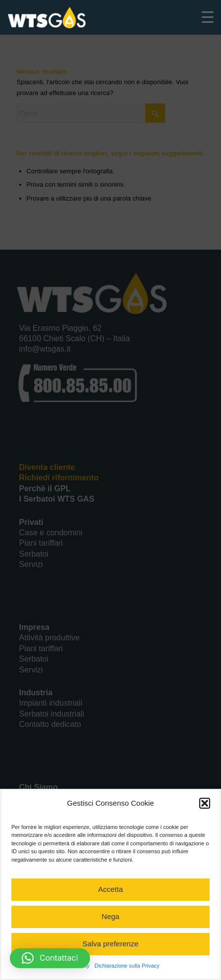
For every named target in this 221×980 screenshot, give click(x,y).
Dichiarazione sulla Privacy (127, 966)
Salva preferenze (110, 944)
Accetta (110, 889)
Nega (111, 916)
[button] (205, 803)
